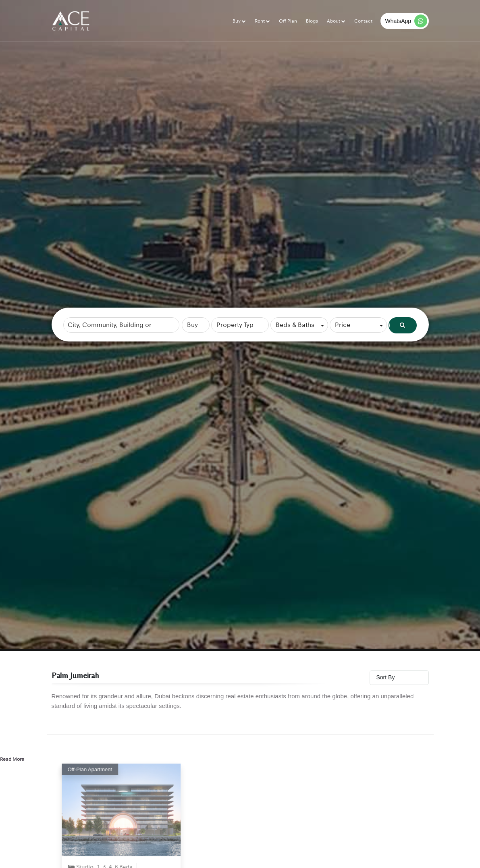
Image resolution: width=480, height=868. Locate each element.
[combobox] (121, 325)
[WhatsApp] (405, 21)
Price (343, 325)
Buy (237, 21)
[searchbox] (121, 325)
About (334, 21)
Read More (12, 759)
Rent (260, 21)
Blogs (312, 21)
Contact (363, 21)
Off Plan (288, 21)
